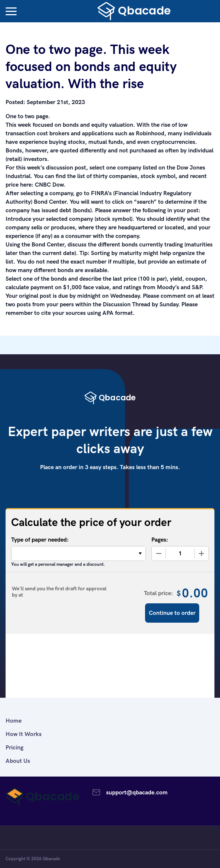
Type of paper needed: (40, 540)
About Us (18, 761)
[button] (11, 11)
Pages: (160, 540)
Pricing (14, 747)
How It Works (24, 734)
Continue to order (172, 613)
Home (14, 721)
